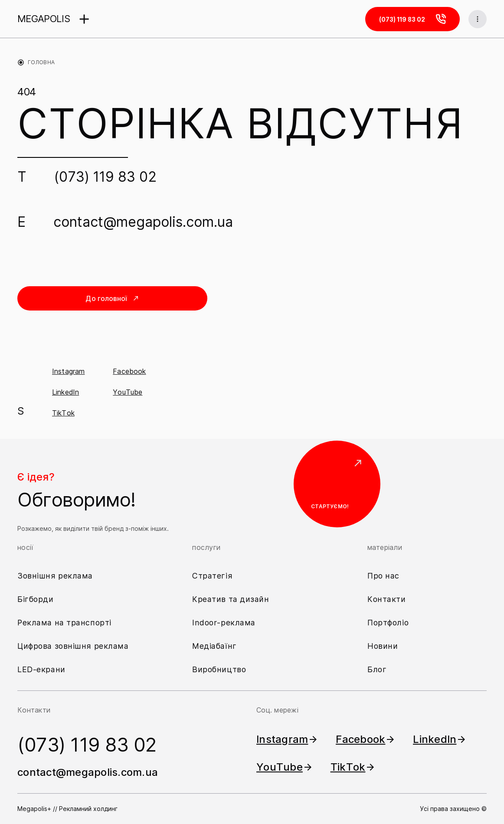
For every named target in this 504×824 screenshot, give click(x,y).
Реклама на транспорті (64, 623)
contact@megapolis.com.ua (143, 222)
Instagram (68, 371)
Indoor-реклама (224, 623)
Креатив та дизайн (231, 599)
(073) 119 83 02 (105, 177)
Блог (377, 669)
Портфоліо (388, 623)
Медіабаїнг (214, 646)
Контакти (387, 599)
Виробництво (219, 669)
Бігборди (36, 599)
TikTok (63, 413)
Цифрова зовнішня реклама (73, 646)
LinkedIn (65, 392)
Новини (383, 646)
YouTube (128, 392)
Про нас (383, 576)
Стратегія (212, 576)
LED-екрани (41, 669)
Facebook (129, 371)
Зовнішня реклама (55, 576)
